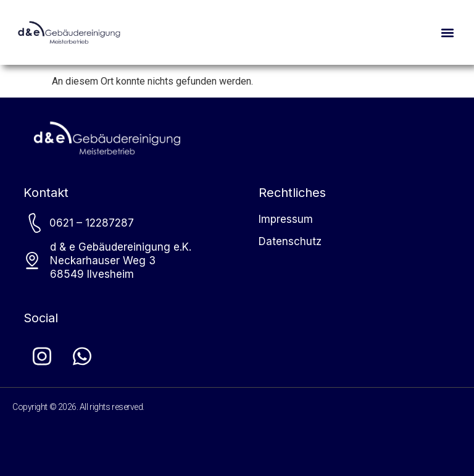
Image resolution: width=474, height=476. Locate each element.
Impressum (286, 219)
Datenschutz (290, 241)
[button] (447, 32)
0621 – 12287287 (92, 223)
